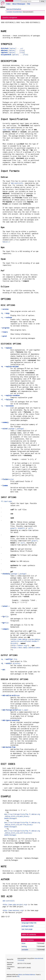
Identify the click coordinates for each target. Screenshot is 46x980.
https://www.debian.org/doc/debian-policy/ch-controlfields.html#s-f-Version (25, 641)
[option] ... (12, 48)
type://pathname (9, 130)
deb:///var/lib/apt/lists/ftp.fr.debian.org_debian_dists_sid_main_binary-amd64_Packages (22, 816)
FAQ (29, 4)
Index (8, 4)
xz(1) (30, 528)
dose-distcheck (17, 12)
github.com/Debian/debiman (27, 975)
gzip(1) (13, 528)
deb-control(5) (17, 183)
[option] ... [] (13, 50)
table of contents (29, 934)
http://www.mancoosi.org (13, 910)
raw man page (27, 929)
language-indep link (29, 923)
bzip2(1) (21, 528)
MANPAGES (9, 1)
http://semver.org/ (20, 645)
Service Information (14, 9)
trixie (23, 943)
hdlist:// (6, 242)
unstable (9, 12)
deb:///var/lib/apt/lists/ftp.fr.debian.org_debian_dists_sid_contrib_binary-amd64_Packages (22, 833)
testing (24, 946)
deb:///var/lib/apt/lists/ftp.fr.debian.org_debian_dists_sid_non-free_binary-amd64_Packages (22, 825)
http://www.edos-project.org (15, 904)
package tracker (28, 926)
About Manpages (19, 4)
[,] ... (14, 429)
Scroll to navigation (10, 18)
